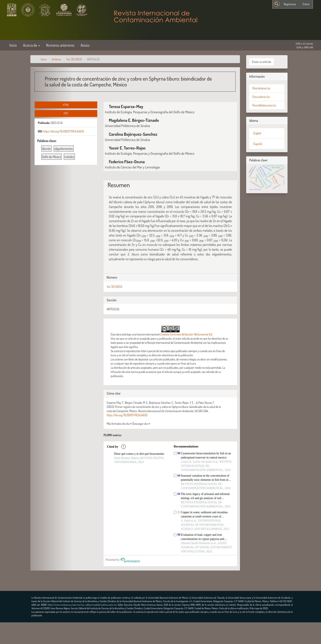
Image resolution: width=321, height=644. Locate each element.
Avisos (85, 45)
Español (258, 144)
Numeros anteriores (60, 45)
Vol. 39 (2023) (74, 59)
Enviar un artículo (262, 62)
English (257, 133)
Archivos (56, 59)
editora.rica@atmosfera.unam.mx (101, 605)
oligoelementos (64, 149)
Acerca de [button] (31, 45)
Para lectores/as (261, 88)
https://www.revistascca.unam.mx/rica (66, 605)
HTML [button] (66, 105)
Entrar (306, 4)
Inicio (13, 45)
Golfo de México (51, 157)
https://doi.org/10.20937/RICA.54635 (63, 131)
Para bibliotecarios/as (264, 105)
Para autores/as (261, 97)
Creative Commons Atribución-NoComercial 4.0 (186, 334)
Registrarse (290, 4)
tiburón (46, 149)
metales (69, 157)
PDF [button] (66, 113)
